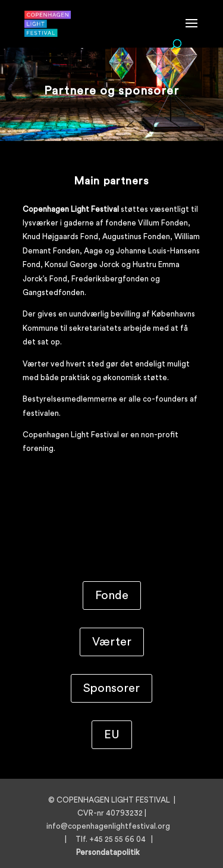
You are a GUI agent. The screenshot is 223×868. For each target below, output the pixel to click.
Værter (112, 642)
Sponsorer (111, 688)
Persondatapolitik (111, 852)
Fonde (112, 596)
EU (112, 735)
